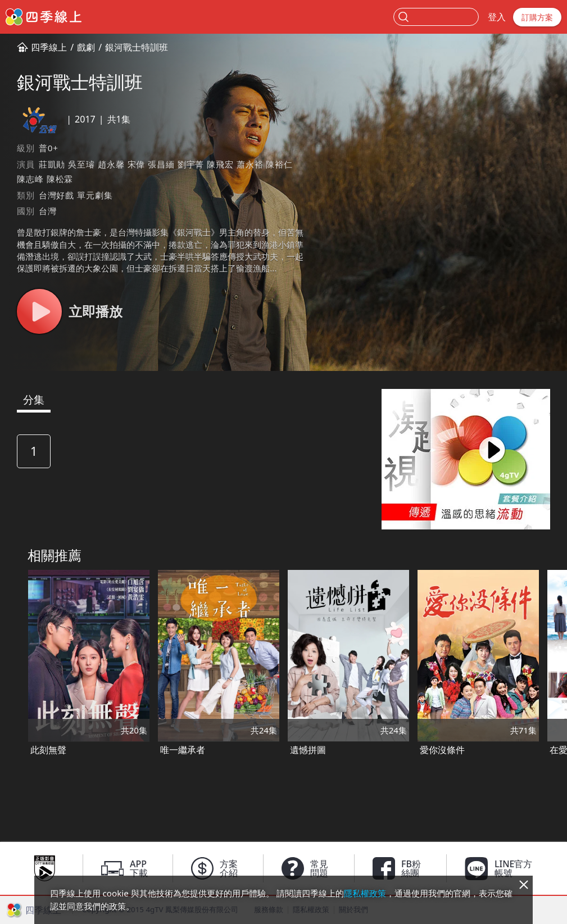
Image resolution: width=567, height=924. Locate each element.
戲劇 (86, 47)
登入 (497, 17)
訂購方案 (537, 17)
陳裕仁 (279, 164)
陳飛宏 (220, 164)
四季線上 (49, 47)
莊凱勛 (52, 164)
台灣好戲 (56, 195)
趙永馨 (111, 164)
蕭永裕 (250, 164)
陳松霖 (60, 179)
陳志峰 (30, 179)
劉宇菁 (191, 164)
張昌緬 (161, 164)
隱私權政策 (365, 893)
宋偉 (137, 164)
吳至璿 (81, 164)
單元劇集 (95, 195)
